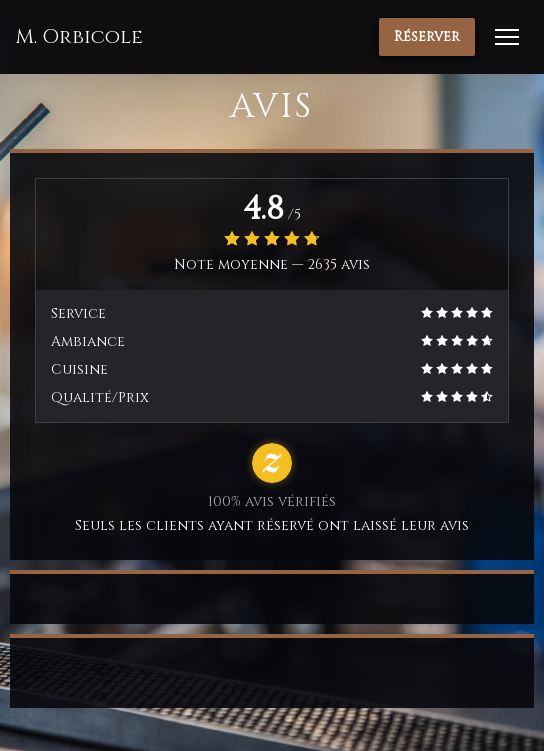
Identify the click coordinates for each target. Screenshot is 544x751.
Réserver (427, 36)
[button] (507, 37)
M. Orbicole (79, 37)
